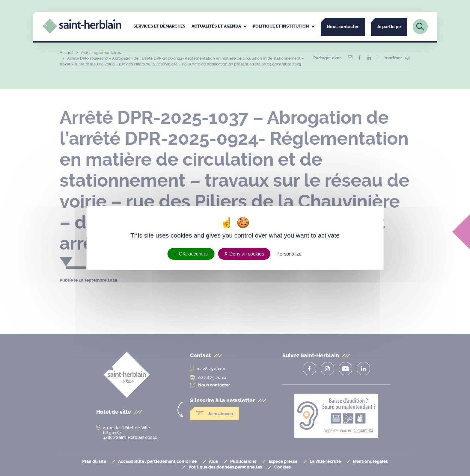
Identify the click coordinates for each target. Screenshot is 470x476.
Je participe (389, 27)
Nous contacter (343, 27)
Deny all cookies (244, 254)
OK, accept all (191, 254)
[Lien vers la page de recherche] (420, 27)
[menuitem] (159, 27)
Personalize (289, 254)
